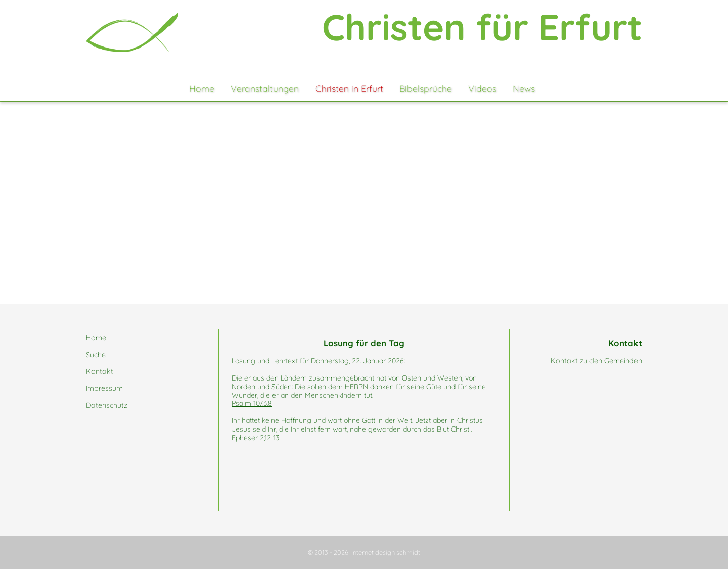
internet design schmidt (386, 552)
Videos (482, 88)
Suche (96, 355)
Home (202, 88)
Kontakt (100, 371)
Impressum (104, 388)
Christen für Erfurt (482, 27)
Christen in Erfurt (349, 88)
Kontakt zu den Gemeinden (596, 361)
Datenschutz (107, 405)
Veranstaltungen (265, 88)
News (524, 88)
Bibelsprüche (426, 88)
